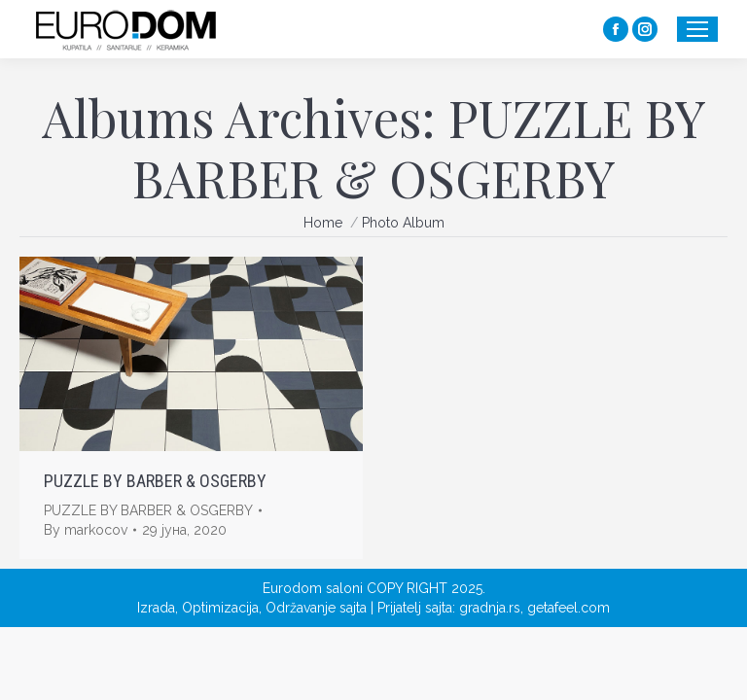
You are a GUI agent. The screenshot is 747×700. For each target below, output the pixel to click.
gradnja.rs (490, 608)
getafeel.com (569, 608)
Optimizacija (220, 608)
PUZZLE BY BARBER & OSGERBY (155, 481)
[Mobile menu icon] (697, 29)
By (86, 530)
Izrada (156, 608)
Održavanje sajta (316, 608)
